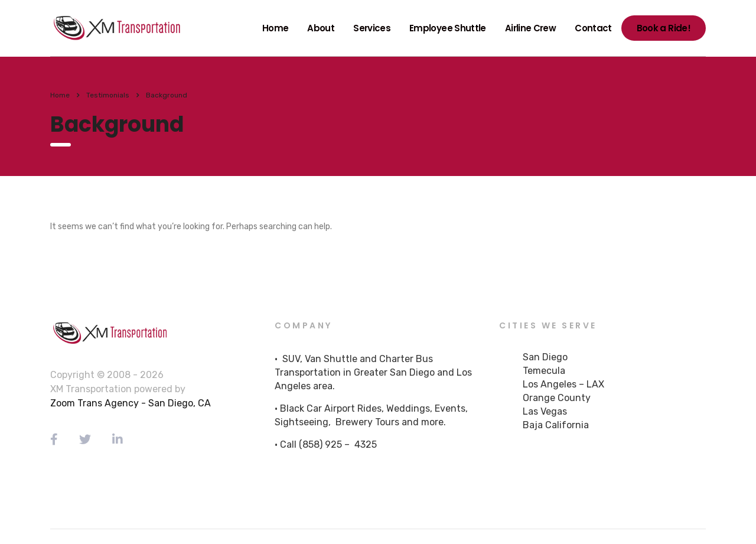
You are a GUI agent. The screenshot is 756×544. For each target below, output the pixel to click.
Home (275, 28)
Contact (593, 28)
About (321, 28)
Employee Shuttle (448, 28)
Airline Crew (530, 28)
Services (372, 28)
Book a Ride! (664, 28)
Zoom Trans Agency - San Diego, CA (131, 403)
